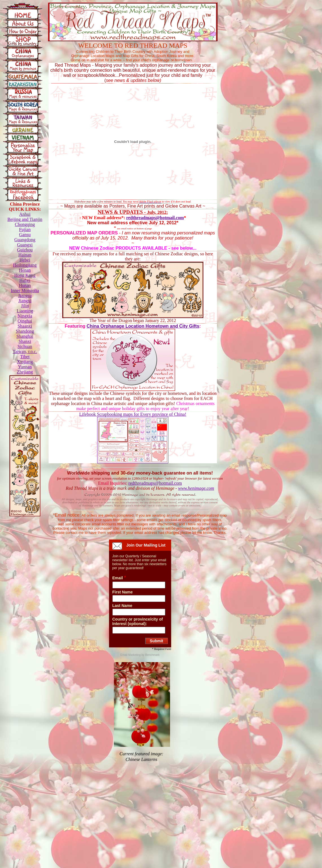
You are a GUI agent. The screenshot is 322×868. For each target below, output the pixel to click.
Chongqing (25, 224)
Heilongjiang (25, 265)
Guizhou (25, 250)
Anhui (25, 214)
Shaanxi (25, 326)
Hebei (25, 260)
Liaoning (25, 311)
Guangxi (25, 245)
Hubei (25, 280)
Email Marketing (131, 655)
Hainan (25, 255)
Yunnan (25, 367)
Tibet (25, 357)
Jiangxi (25, 301)
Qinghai (25, 321)
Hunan (25, 285)
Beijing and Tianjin (25, 219)
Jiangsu (25, 296)
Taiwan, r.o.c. (25, 352)
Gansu (25, 235)
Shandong (25, 331)
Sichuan (25, 346)
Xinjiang (25, 362)
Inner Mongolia (25, 291)
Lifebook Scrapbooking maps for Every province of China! (133, 414)
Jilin (25, 306)
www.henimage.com (196, 488)
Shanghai (25, 336)
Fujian (25, 229)
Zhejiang (25, 372)
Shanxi (25, 341)
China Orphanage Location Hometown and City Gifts (143, 326)
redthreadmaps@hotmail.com (155, 218)
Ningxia (25, 316)
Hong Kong (25, 275)
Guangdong (25, 240)
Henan (25, 270)
